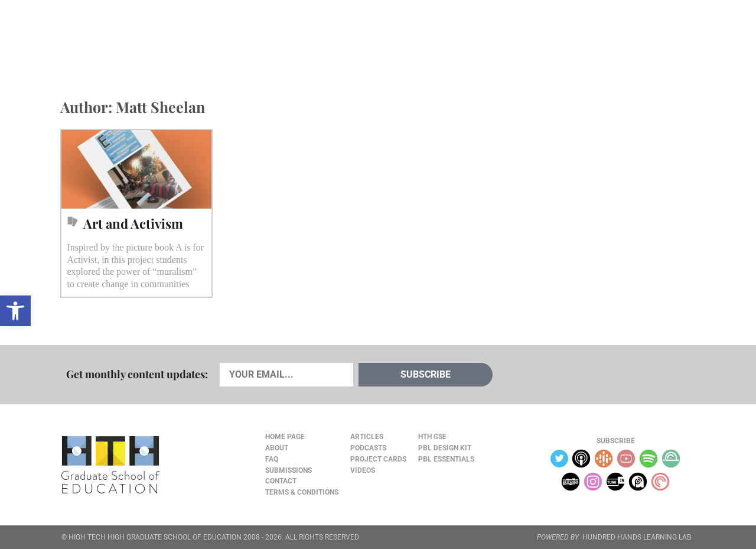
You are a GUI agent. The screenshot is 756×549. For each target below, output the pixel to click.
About (603, 36)
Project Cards (378, 459)
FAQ (272, 459)
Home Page (285, 437)
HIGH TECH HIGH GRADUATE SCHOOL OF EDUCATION (155, 537)
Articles (96, 36)
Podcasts (203, 36)
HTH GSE (432, 437)
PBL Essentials (446, 459)
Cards (149, 36)
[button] (15, 311)
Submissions (289, 470)
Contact (281, 481)
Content (653, 36)
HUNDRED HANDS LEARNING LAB (637, 537)
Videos (258, 36)
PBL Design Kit (445, 448)
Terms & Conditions (302, 492)
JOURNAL (559, 36)
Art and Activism (133, 223)
